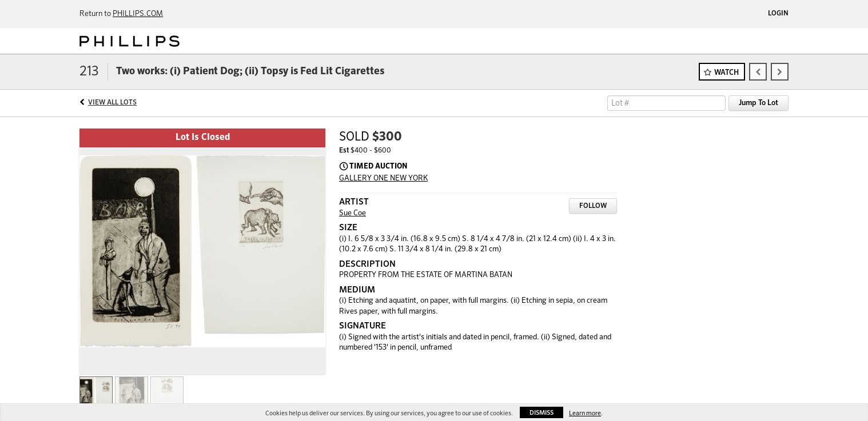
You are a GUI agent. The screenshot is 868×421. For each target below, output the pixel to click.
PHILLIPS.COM (138, 14)
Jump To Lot (758, 103)
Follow (593, 206)
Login (778, 14)
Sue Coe (353, 213)
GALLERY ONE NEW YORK (383, 179)
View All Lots (112, 103)
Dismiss (541, 413)
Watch (726, 73)
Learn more (585, 413)
